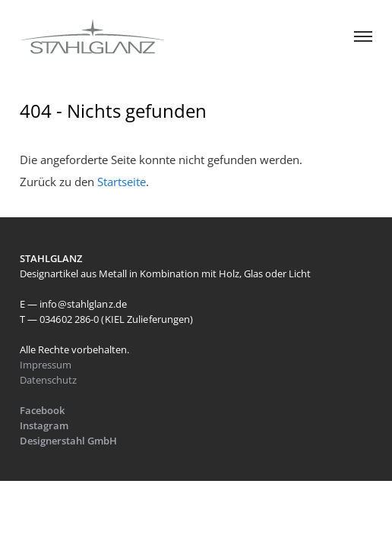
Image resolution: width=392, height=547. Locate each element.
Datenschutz (48, 380)
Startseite (122, 182)
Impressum (46, 365)
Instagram (44, 425)
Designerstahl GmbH (70, 441)
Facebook (42, 410)
